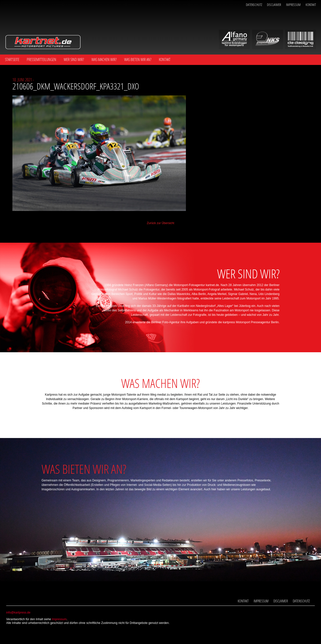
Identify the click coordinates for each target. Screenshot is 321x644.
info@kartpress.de (18, 613)
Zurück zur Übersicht (160, 223)
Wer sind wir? (74, 59)
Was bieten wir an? (138, 59)
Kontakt (311, 5)
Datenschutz (254, 5)
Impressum (293, 5)
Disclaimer (274, 5)
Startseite (12, 59)
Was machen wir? (104, 59)
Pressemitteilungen (42, 59)
